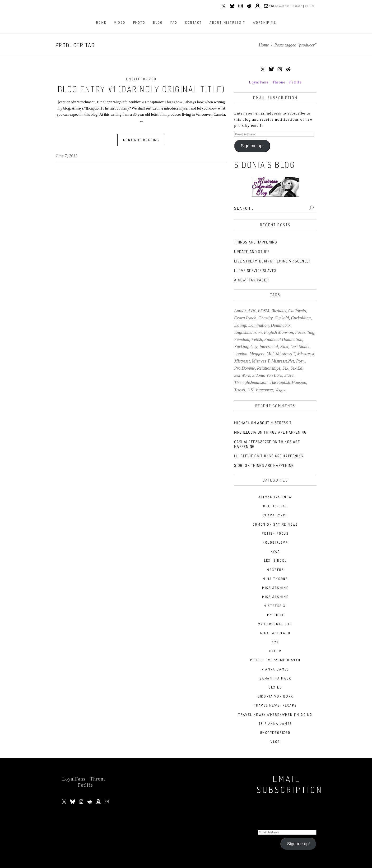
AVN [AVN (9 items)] (252, 311)
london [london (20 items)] (241, 354)
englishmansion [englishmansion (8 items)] (248, 332)
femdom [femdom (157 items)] (242, 340)
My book (275, 615)
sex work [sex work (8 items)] (242, 375)
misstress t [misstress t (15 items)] (286, 354)
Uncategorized (141, 79)
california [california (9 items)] (297, 311)
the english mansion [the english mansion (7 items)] (288, 382)
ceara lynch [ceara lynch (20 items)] (245, 318)
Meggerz (275, 570)
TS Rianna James (275, 723)
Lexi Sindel (275, 560)
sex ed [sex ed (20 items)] (296, 368)
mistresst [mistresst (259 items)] (242, 361)
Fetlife (310, 6)
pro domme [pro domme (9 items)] (244, 368)
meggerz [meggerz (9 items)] (257, 354)
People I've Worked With (275, 660)
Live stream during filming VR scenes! (272, 261)
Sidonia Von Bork (275, 696)
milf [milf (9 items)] (270, 354)
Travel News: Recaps (275, 705)
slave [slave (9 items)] (289, 375)
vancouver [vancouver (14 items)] (264, 390)
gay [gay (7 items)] (254, 347)
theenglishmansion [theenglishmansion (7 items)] (251, 382)
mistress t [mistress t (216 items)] (261, 361)
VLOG (275, 742)
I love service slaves (255, 271)
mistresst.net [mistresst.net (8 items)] (283, 361)
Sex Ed (275, 687)
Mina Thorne (275, 579)
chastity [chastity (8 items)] (265, 318)
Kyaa (275, 551)
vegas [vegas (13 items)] (280, 390)
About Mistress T (274, 423)
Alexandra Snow (275, 497)
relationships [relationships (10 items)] (269, 368)
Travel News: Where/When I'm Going (275, 714)
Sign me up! (252, 146)
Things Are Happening (256, 242)
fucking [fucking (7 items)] (241, 347)
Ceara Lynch (275, 515)
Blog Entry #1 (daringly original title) (141, 89)
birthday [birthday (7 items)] (279, 311)
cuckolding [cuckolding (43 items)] (301, 318)
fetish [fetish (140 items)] (257, 340)
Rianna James (275, 669)
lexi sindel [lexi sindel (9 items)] (300, 347)
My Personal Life (275, 624)
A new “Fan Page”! (251, 280)
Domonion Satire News (275, 524)
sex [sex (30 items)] (285, 368)
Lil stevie (244, 456)
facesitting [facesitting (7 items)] (305, 332)
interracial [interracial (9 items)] (269, 347)
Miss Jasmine (275, 588)
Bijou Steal (275, 506)
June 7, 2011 (66, 156)
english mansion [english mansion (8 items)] (278, 332)
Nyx (275, 642)
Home (264, 45)
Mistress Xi (275, 606)
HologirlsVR (275, 542)
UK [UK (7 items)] (250, 390)
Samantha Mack (275, 678)
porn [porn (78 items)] (300, 361)
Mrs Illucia (245, 432)
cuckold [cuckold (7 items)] (282, 318)
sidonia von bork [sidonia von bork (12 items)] (267, 375)
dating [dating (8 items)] (240, 325)
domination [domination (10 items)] (258, 325)
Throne (297, 6)
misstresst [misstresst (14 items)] (306, 354)
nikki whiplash (275, 633)
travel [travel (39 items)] (240, 390)
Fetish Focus (275, 533)
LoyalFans (282, 6)
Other (275, 651)
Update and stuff (252, 252)
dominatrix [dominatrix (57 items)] (281, 325)
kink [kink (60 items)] (284, 347)
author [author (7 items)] (240, 311)
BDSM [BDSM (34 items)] (264, 311)
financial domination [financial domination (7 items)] (283, 340)
